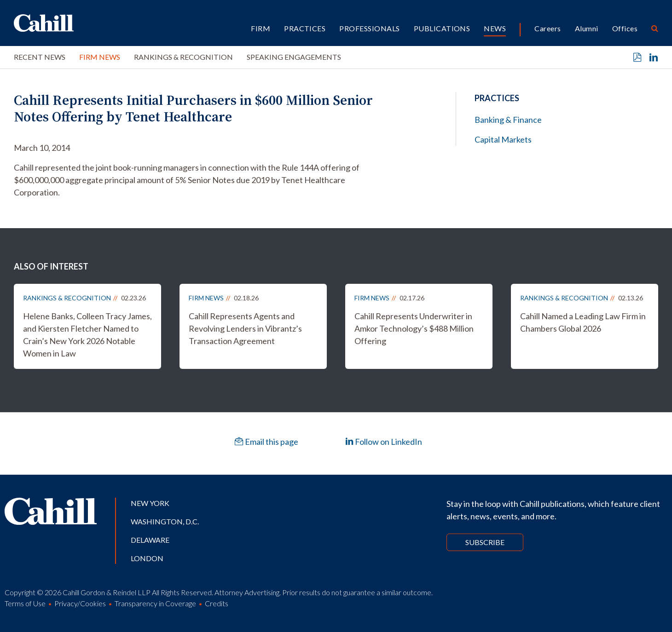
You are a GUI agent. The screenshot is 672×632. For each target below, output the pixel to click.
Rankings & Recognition (183, 57)
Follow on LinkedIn (384, 442)
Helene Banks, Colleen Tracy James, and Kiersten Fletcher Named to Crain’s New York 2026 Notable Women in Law (87, 335)
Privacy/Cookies (80, 603)
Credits (217, 603)
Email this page (266, 442)
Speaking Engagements (294, 57)
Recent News (40, 57)
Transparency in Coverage (155, 603)
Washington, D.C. (165, 521)
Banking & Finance (508, 120)
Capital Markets (503, 139)
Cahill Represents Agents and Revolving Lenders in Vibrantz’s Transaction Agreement (245, 328)
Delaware (150, 540)
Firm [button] (261, 28)
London (147, 558)
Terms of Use (25, 603)
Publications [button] (442, 28)
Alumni (587, 28)
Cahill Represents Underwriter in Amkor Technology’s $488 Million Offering (414, 328)
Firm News (100, 57)
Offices (625, 28)
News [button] (495, 28)
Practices (305, 28)
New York (150, 503)
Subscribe (485, 542)
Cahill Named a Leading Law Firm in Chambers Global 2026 (583, 322)
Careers (547, 28)
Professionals (369, 28)
